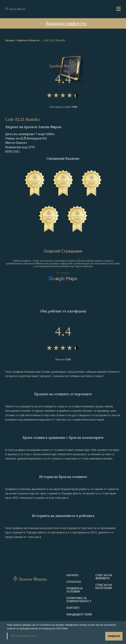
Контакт (73, 608)
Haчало (72, 576)
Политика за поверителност (79, 600)
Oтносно (74, 582)
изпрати (114, 636)
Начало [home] (10, 41)
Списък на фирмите (104, 577)
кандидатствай (79, 615)
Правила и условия (74, 590)
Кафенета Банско (28, 41)
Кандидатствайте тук (63, 24)
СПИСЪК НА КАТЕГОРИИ (104, 587)
